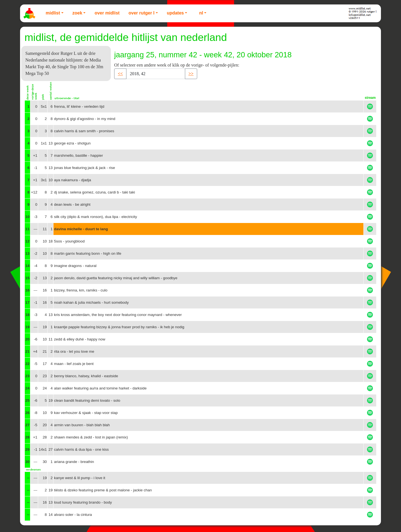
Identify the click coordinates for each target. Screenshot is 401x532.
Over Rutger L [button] (141, 13)
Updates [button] (175, 13)
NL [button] (201, 13)
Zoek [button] (77, 13)
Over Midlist (107, 13)
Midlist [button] (53, 13)
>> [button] (191, 74)
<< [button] (120, 74)
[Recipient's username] (156, 74)
